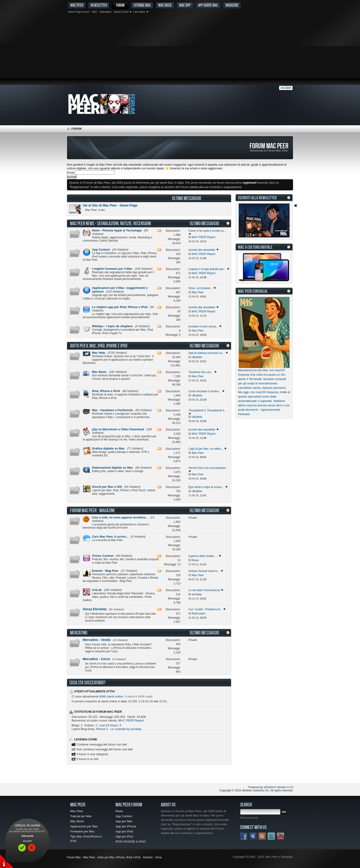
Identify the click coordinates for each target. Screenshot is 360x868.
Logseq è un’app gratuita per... (207, 269)
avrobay (136, 729)
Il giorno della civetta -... (203, 556)
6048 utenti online (111, 696)
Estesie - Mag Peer (105, 571)
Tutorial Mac (142, 5)
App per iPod (124, 837)
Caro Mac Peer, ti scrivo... (110, 537)
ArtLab (97, 590)
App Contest (101, 250)
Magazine (232, 5)
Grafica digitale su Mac (108, 448)
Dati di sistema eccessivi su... (206, 353)
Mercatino (79, 633)
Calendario (105, 12)
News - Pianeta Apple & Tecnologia (117, 230)
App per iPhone (126, 826)
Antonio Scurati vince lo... (204, 571)
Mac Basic (165, 5)
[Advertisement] (180, 50)
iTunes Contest (103, 556)
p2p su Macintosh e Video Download (118, 429)
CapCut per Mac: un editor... (206, 449)
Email (71, 172)
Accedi (286, 88)
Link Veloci (139, 12)
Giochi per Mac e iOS (107, 487)
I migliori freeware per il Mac (112, 269)
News (119, 811)
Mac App (185, 5)
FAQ (94, 12)
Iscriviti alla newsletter (202, 250)
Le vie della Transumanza (204, 590)
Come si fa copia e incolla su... (207, 231)
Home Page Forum (79, 12)
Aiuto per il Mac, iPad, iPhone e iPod (99, 346)
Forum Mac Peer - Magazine (93, 510)
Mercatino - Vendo (97, 640)
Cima (158, 857)
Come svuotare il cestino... (205, 391)
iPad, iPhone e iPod (106, 391)
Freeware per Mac (82, 831)
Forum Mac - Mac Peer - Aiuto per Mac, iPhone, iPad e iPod (104, 857)
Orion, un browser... (200, 288)
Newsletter (99, 5)
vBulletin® (270, 787)
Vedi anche (27, 836)
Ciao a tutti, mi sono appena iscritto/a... (120, 517)
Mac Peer (77, 811)
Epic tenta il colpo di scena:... (206, 487)
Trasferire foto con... (201, 372)
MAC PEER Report (131, 720)
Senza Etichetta (95, 609)
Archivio (148, 857)
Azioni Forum (121, 12)
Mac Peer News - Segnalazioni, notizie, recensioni (110, 223)
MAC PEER (77, 5)
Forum (120, 5)
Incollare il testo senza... (203, 326)
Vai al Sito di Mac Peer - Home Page (110, 205)
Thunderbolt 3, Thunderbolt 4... (207, 410)
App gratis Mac (208, 5)
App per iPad (124, 831)
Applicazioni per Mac (84, 826)
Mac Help (99, 353)
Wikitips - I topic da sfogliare (112, 326)
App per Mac (124, 821)
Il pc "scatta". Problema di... (205, 609)
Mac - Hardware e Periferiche (113, 410)
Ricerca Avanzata (249, 818)
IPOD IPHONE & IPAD (131, 842)
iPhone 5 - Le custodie (111, 729)
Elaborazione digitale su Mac (113, 468)
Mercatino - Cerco (96, 659)
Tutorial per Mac (81, 816)
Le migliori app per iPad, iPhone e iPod (120, 307)
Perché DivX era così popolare (207, 468)
